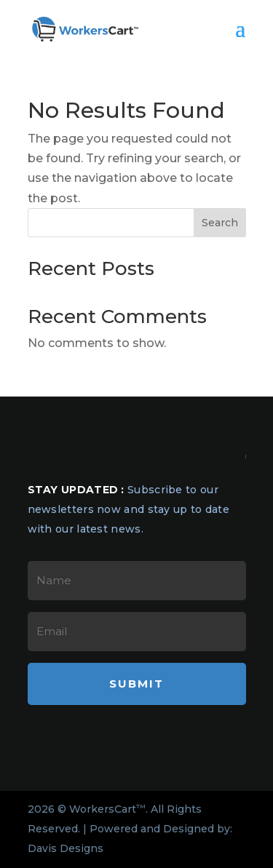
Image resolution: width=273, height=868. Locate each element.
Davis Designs (66, 848)
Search (220, 223)
